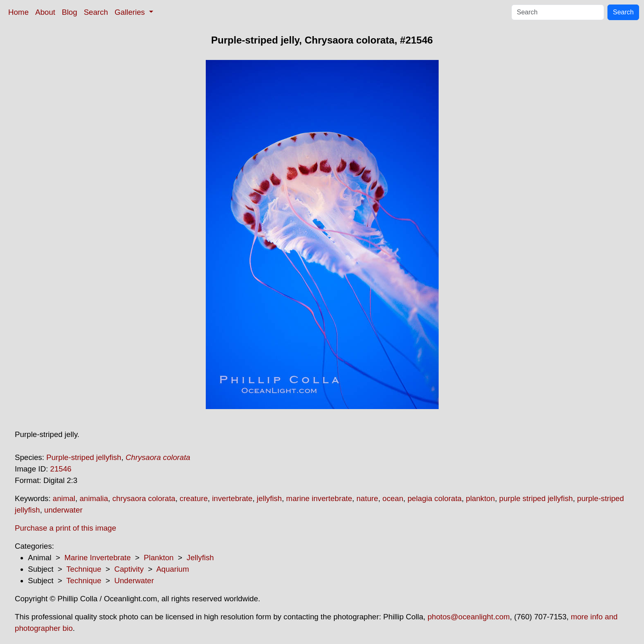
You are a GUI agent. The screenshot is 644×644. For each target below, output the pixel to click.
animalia (94, 498)
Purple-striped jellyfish (84, 457)
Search (96, 12)
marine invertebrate (319, 498)
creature (193, 498)
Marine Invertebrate (98, 558)
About (45, 12)
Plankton (159, 558)
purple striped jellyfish (536, 498)
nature (367, 498)
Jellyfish (200, 558)
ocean (393, 498)
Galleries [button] (131, 12)
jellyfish (269, 498)
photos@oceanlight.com (469, 617)
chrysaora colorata (144, 498)
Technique (84, 569)
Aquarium (172, 569)
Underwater (134, 581)
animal (64, 498)
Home (18, 12)
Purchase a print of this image (66, 528)
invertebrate (232, 498)
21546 (61, 469)
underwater (63, 510)
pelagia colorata (435, 498)
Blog (70, 12)
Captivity (129, 569)
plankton (480, 498)
